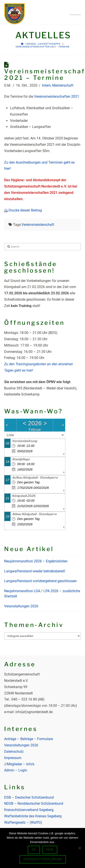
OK (34, 850)
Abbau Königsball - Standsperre (34, 514)
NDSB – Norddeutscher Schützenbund (34, 803)
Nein (50, 850)
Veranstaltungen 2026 (21, 606)
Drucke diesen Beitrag (25, 210)
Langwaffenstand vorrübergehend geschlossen (40, 581)
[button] (75, 9)
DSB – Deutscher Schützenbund (29, 797)
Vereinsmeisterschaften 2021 (57, 96)
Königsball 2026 (24, 496)
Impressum (13, 758)
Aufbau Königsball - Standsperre (35, 477)
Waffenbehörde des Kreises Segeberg (33, 816)
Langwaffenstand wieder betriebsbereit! (35, 571)
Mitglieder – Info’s (21, 764)
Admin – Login (16, 770)
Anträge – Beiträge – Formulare (29, 739)
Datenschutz (14, 752)
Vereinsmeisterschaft (38, 225)
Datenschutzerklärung (43, 859)
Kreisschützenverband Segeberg (29, 810)
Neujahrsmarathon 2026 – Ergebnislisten (36, 561)
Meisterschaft (63, 85)
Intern (46, 85)
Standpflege (21, 459)
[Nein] (80, 848)
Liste (10, 435)
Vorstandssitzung (25, 441)
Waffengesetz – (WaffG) (23, 822)
